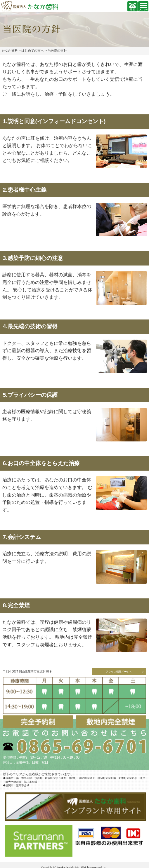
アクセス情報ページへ (119, 672)
